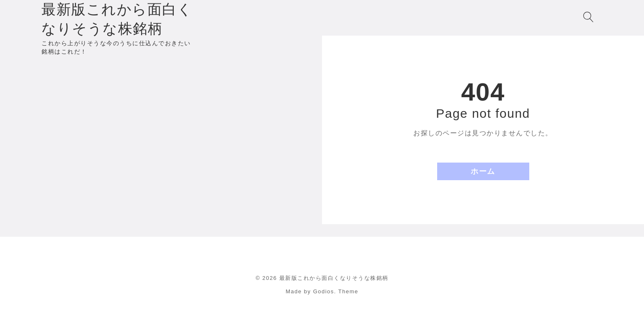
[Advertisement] (161, 96)
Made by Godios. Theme (322, 291)
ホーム (483, 171)
